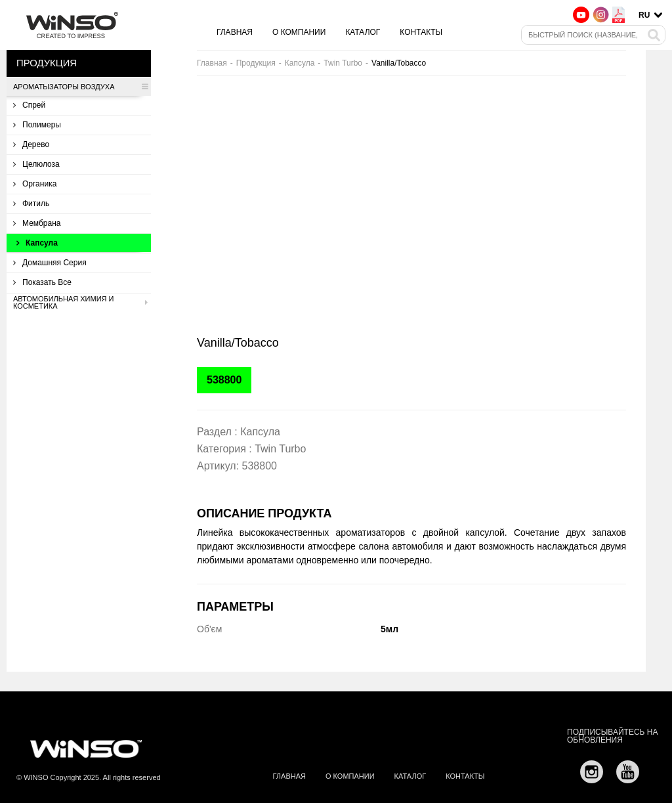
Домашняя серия (50, 263)
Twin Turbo (343, 63)
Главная (235, 32)
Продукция (256, 63)
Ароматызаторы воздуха (80, 87)
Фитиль (31, 204)
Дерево (31, 144)
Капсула (37, 243)
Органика (35, 184)
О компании (299, 32)
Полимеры (37, 125)
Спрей (29, 105)
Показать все (42, 282)
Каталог (363, 32)
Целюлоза (36, 164)
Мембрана (37, 223)
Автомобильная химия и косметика (80, 303)
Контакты (421, 32)
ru (644, 15)
